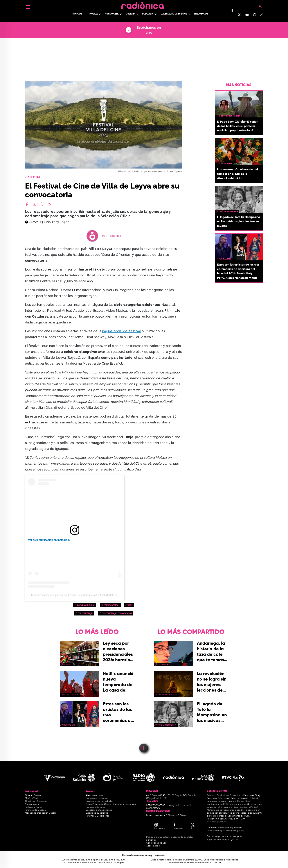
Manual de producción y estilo (40, 813)
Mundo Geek (112, 14)
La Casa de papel (71, 695)
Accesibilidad (153, 846)
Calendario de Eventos (174, 14)
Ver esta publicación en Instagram (49, 540)
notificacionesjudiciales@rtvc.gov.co (225, 831)
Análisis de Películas (167, 695)
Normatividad (32, 804)
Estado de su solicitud (97, 813)
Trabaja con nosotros (97, 798)
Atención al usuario (95, 795)
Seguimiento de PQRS (239, 816)
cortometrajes (85, 613)
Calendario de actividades (99, 801)
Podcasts (148, 14)
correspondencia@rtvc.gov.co (245, 804)
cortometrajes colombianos (117, 613)
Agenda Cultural (86, 605)
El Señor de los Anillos (230, 116)
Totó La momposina (228, 211)
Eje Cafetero (163, 664)
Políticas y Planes (34, 807)
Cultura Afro (225, 164)
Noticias (77, 14)
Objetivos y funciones (36, 801)
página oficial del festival (121, 331)
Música (94, 14)
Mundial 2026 (225, 259)
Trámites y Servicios (95, 807)
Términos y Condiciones (97, 816)
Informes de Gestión (35, 810)
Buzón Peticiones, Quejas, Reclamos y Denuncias (111, 804)
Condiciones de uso (156, 843)
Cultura (130, 14)
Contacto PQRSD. (249, 807)
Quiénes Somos (33, 795)
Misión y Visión (32, 798)
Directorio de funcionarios (99, 810)
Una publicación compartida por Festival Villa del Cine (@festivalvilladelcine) (75, 595)
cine (130, 605)
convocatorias (111, 605)
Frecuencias (201, 14)
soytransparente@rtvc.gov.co (222, 840)
